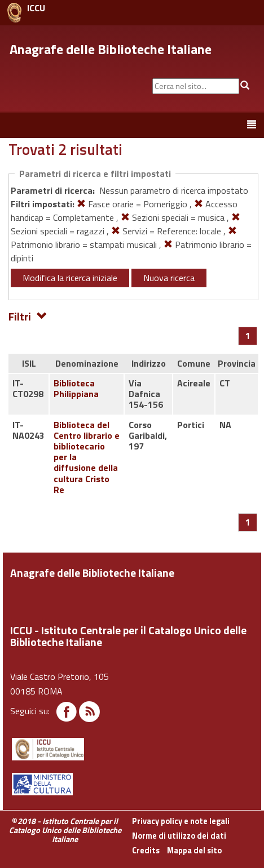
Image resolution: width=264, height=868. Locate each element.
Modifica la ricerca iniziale (70, 278)
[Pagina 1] (248, 336)
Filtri (28, 316)
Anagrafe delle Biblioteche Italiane (111, 49)
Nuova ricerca (169, 278)
